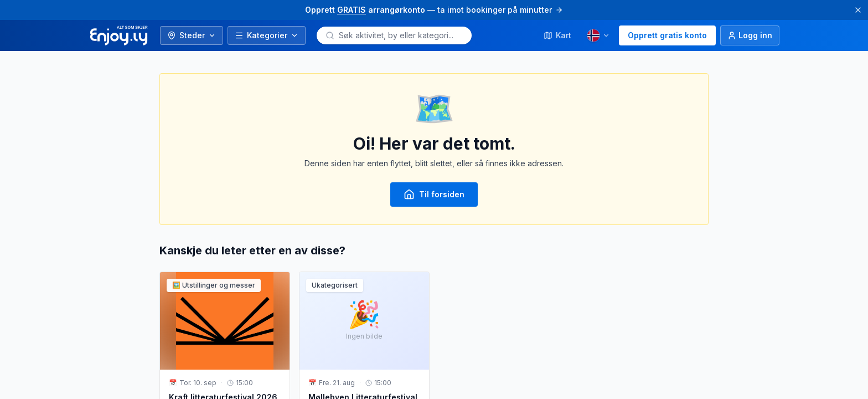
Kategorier (267, 35)
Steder (192, 35)
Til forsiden (434, 195)
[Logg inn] (750, 35)
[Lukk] (858, 10)
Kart (557, 35)
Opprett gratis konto (667, 35)
